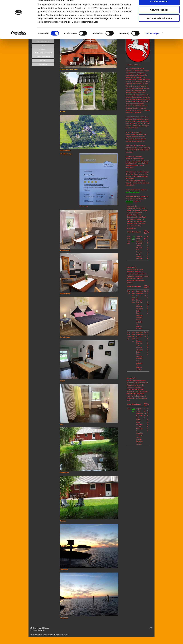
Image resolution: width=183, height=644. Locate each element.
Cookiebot (129, 201)
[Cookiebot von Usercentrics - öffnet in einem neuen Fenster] (19, 39)
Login (151, 628)
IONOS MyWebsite (57, 635)
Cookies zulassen (159, 7)
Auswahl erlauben (159, 16)
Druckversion (36, 628)
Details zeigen (152, 39)
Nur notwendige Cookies (159, 24)
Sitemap (46, 628)
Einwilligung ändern (132, 192)
